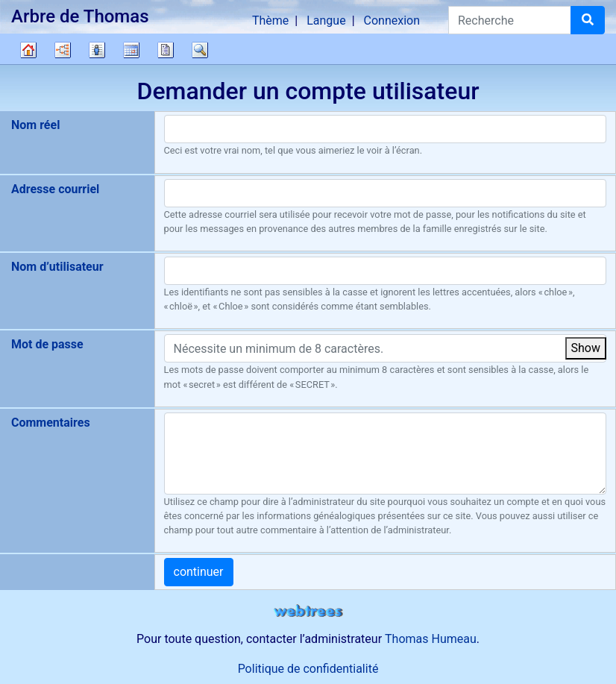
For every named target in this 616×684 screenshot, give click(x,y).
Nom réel (35, 125)
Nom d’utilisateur (57, 267)
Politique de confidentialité (308, 669)
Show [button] (586, 348)
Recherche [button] (200, 50)
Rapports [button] (166, 50)
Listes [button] (97, 50)
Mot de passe (47, 344)
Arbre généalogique (28, 50)
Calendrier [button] (131, 50)
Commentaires (51, 423)
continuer (199, 572)
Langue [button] (326, 21)
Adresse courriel (55, 189)
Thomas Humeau (431, 639)
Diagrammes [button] (63, 50)
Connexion (392, 21)
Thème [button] (270, 21)
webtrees (308, 611)
